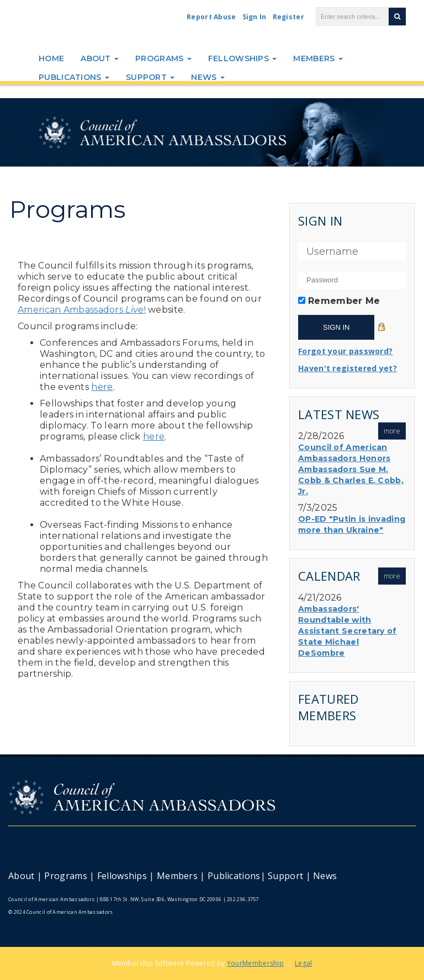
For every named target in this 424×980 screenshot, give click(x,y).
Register (288, 17)
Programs (163, 58)
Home (51, 58)
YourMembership (255, 963)
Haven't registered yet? (348, 368)
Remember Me (344, 301)
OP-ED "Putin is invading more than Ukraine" (352, 524)
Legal (304, 963)
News (208, 77)
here (102, 387)
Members (318, 58)
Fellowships (243, 58)
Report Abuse (211, 17)
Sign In (255, 17)
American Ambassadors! (82, 310)
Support (150, 77)
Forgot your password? (345, 351)
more (392, 431)
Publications (74, 77)
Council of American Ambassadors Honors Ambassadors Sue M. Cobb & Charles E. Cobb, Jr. (351, 469)
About (100, 58)
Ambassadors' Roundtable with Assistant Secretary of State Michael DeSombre (348, 631)
